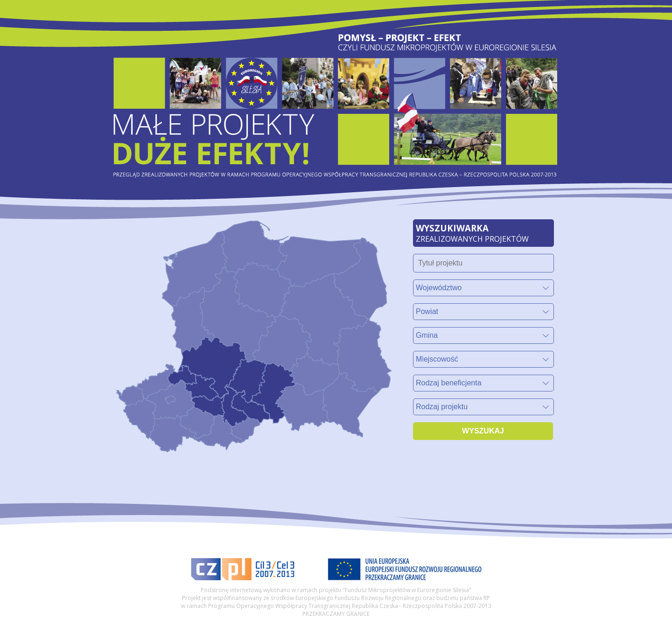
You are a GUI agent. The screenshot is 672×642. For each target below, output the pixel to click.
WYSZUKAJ (483, 431)
